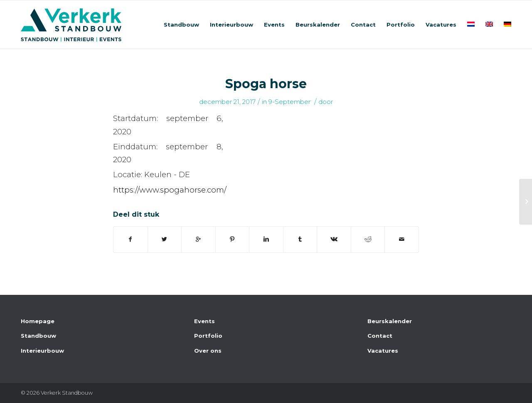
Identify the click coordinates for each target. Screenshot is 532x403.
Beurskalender (390, 321)
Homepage (38, 321)
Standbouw (38, 336)
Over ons (208, 351)
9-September (289, 102)
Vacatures (383, 351)
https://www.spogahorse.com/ (170, 190)
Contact (380, 336)
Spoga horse (266, 84)
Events (204, 321)
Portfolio (208, 336)
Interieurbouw (42, 351)
